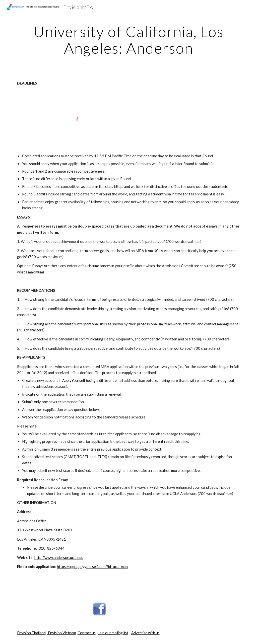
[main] (129, 40)
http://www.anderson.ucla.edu (59, 558)
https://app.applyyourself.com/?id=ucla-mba (92, 567)
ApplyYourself (74, 380)
